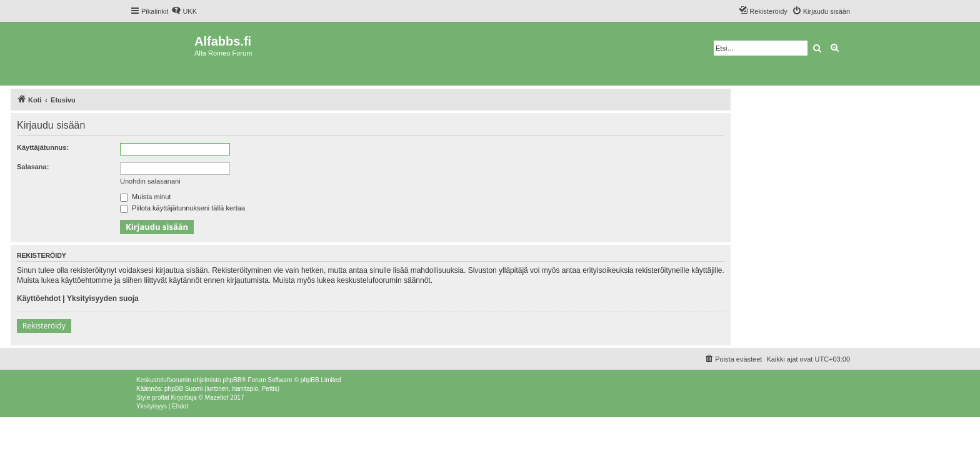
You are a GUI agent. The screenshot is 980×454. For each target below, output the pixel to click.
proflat (161, 397)
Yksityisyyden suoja (103, 299)
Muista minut (145, 197)
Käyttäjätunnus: (43, 147)
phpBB (232, 380)
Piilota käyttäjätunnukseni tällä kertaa (182, 208)
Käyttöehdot (39, 299)
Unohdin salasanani (150, 181)
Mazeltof (217, 397)
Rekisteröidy (44, 326)
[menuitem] (184, 11)
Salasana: (33, 167)
